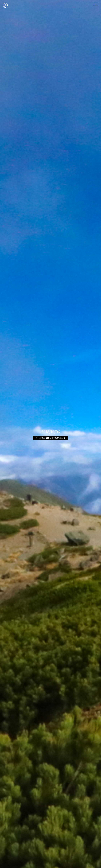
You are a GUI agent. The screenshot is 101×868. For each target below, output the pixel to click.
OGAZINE (5, 5)
